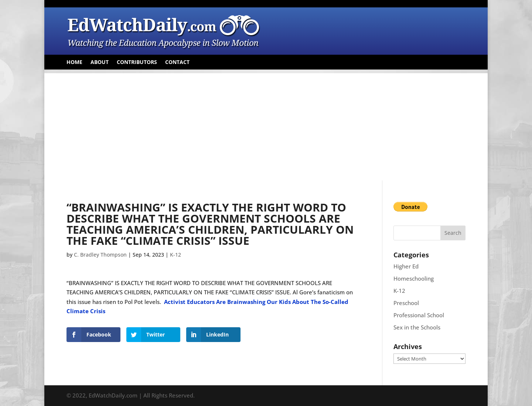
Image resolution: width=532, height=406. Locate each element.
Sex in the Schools (417, 327)
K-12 (175, 255)
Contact (177, 62)
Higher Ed (406, 266)
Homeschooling (414, 278)
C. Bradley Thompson (100, 255)
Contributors (137, 62)
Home (74, 62)
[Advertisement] (266, 125)
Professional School (419, 315)
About (100, 62)
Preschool (406, 303)
